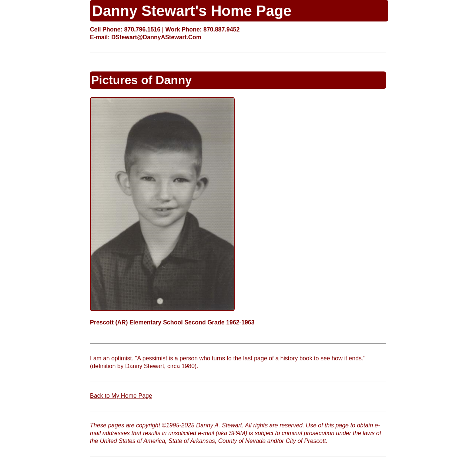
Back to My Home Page (121, 396)
